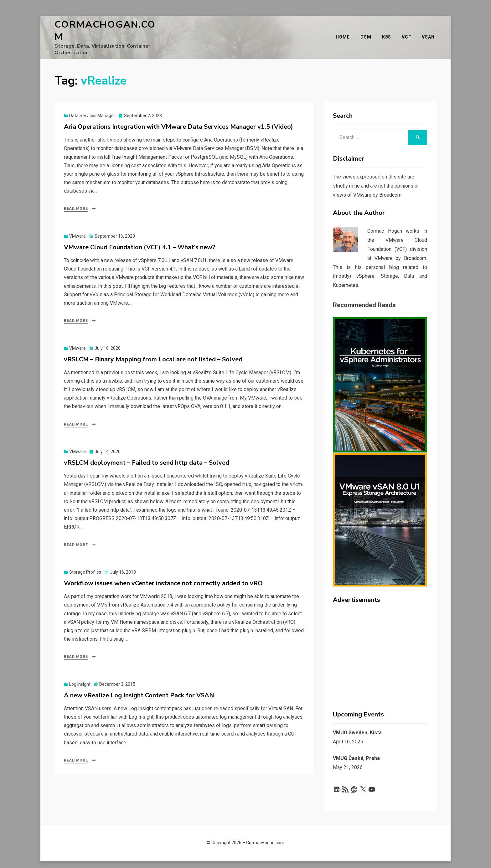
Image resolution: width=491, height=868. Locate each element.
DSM (368, 33)
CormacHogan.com (109, 26)
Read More (76, 200)
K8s (388, 33)
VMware (78, 228)
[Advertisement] (380, 644)
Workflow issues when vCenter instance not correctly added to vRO (163, 575)
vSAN (430, 33)
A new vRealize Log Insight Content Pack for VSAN (139, 687)
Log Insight (80, 676)
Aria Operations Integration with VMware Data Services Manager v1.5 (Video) (178, 118)
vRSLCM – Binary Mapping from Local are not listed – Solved (153, 351)
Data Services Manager (92, 107)
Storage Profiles (85, 564)
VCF (408, 33)
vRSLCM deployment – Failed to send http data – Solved (147, 454)
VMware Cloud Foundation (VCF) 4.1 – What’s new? (140, 239)
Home (345, 33)
